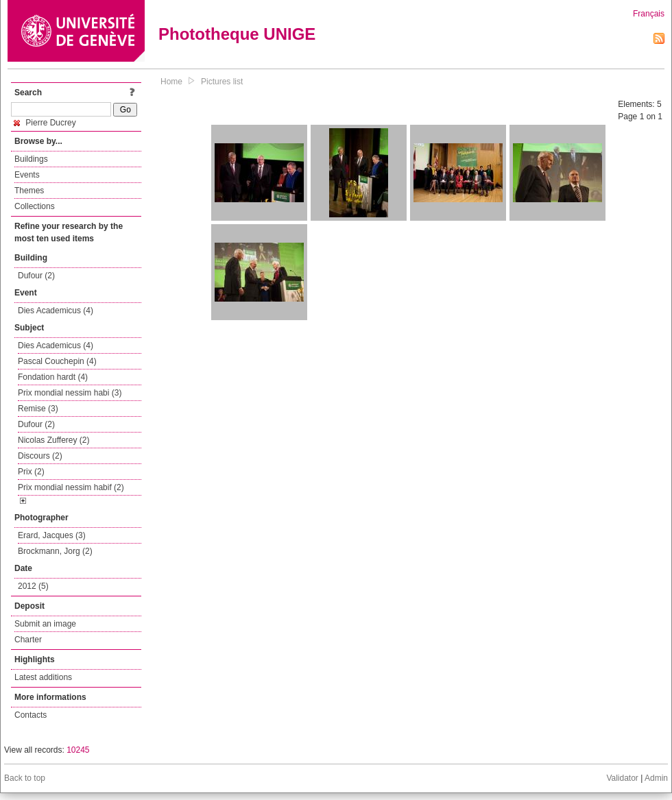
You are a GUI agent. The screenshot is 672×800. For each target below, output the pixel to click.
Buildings (31, 159)
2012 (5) (33, 586)
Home (171, 82)
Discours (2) (40, 456)
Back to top (25, 778)
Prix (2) (31, 472)
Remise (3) (38, 409)
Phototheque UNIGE (237, 34)
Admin (656, 778)
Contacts (31, 715)
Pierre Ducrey (45, 123)
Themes (29, 191)
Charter (28, 640)
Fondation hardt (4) (53, 377)
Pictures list (222, 82)
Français (649, 14)
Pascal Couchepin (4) (57, 361)
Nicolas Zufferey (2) (53, 440)
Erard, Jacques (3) (52, 535)
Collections (35, 206)
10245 (78, 750)
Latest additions (43, 677)
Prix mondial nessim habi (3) (70, 393)
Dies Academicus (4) (56, 311)
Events (27, 175)
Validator (622, 778)
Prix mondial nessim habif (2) (71, 487)
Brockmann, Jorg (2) (55, 551)
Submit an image (45, 624)
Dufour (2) (36, 276)
